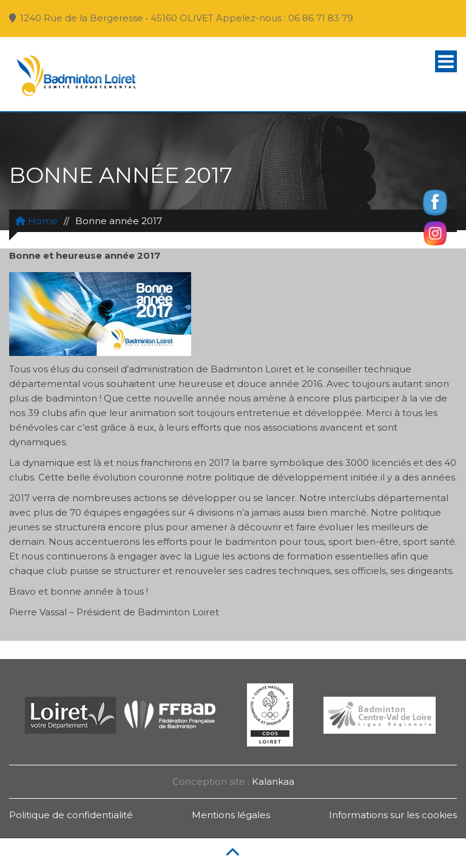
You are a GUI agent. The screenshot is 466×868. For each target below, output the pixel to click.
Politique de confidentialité (71, 815)
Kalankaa (273, 781)
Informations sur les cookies (393, 815)
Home (36, 221)
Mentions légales (231, 815)
